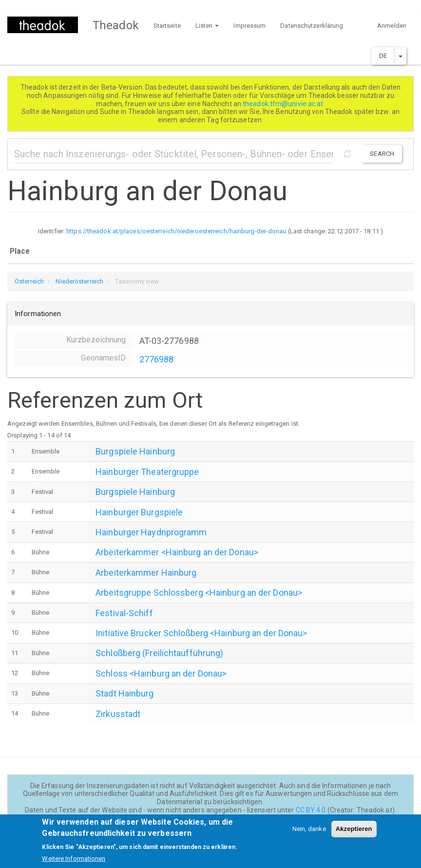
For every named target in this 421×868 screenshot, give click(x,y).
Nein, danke (309, 834)
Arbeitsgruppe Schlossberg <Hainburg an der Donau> (199, 593)
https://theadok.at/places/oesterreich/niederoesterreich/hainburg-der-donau (176, 231)
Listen (207, 26)
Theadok (116, 25)
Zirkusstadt (118, 714)
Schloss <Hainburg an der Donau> (161, 673)
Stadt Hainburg (124, 693)
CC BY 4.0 (311, 810)
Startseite (167, 26)
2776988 (157, 359)
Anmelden (392, 26)
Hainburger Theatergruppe (147, 472)
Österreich (29, 281)
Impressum (249, 26)
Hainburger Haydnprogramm (151, 532)
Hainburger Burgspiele (139, 512)
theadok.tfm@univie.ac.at (284, 104)
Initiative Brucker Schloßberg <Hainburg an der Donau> (201, 633)
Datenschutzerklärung (312, 26)
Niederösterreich (79, 281)
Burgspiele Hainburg (135, 451)
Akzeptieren (354, 834)
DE (383, 56)
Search (382, 154)
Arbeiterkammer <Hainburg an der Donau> (177, 552)
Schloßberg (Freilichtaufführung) (159, 653)
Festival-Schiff (124, 613)
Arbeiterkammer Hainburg (146, 573)
